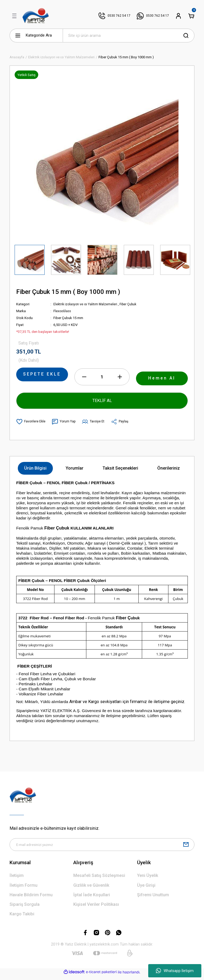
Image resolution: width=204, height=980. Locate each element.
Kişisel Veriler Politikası (96, 909)
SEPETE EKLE (42, 376)
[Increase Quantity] (120, 380)
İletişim (17, 880)
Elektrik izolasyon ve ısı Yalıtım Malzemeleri (87, 304)
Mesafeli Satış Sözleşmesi (99, 880)
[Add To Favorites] (31, 425)
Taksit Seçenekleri (120, 471)
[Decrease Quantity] (84, 380)
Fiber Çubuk (131, 304)
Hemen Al (162, 380)
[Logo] (36, 16)
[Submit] (186, 848)
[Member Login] (178, 16)
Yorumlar (75, 471)
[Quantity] (102, 380)
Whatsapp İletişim (175, 971)
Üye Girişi (146, 889)
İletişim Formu (24, 889)
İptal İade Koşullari (92, 899)
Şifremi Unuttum (153, 899)
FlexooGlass (63, 311)
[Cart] (191, 16)
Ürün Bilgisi (35, 471)
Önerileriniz (169, 471)
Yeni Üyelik (148, 880)
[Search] (129, 36)
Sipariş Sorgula (25, 909)
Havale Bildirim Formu (31, 899)
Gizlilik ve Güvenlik (91, 889)
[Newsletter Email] (102, 848)
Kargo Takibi (22, 918)
